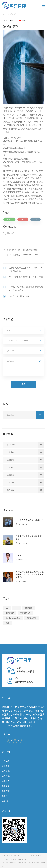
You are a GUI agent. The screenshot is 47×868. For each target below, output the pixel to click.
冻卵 (23, 21)
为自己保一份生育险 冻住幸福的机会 (23, 250)
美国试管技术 (25, 613)
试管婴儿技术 (31, 618)
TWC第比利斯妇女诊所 (19, 296)
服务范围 (6, 761)
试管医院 (6, 776)
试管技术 (6, 791)
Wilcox (9, 219)
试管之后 (6, 796)
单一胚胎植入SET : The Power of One (23, 255)
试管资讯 (6, 771)
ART (35, 219)
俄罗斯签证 (10, 613)
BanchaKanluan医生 (13, 618)
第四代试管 (28, 608)
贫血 (7, 623)
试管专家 (6, 781)
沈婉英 (19, 555)
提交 (24, 384)
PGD (16, 608)
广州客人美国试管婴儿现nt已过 (30, 520)
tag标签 (5, 801)
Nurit (23, 219)
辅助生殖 (6, 766)
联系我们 (7, 811)
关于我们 (7, 752)
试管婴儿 (10, 162)
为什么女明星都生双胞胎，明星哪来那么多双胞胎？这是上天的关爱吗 (30, 575)
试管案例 (6, 786)
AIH (7, 608)
